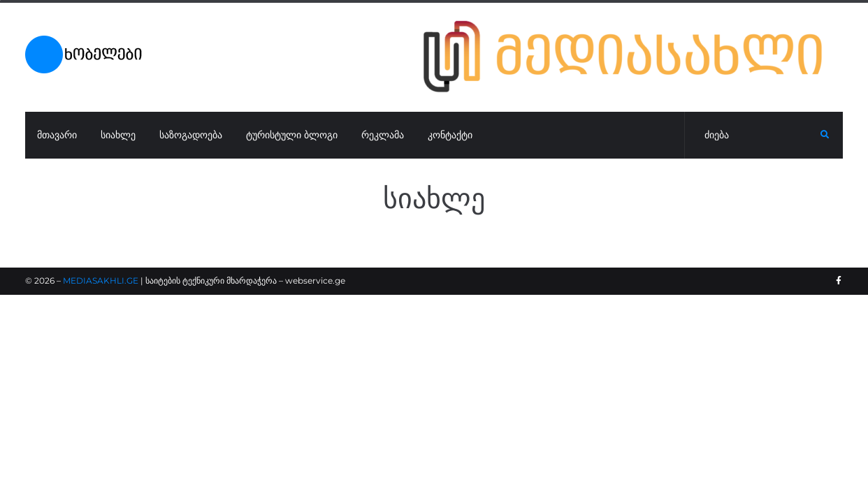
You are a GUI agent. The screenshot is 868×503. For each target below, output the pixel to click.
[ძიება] (753, 136)
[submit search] (825, 135)
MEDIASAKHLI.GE (101, 280)
